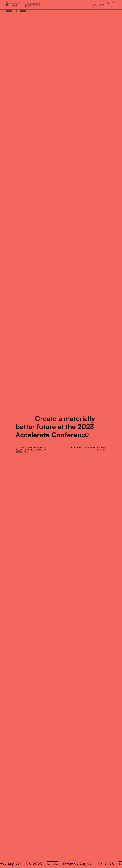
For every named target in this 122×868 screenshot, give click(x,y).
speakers (85, 448)
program (102, 450)
